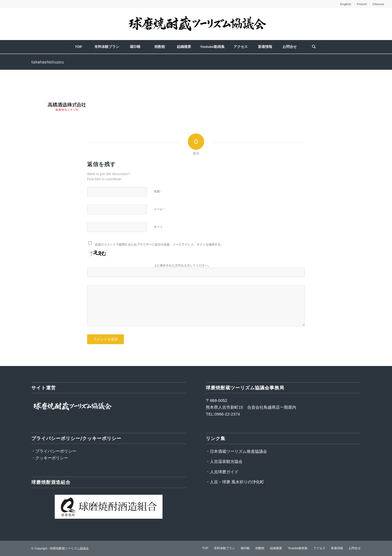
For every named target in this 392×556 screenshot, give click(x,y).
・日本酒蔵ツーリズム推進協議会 (236, 451)
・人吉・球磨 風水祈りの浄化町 (235, 482)
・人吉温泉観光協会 (224, 461)
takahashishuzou (48, 62)
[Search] (314, 47)
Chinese (378, 4)
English (346, 4)
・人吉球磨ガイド (222, 472)
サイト (158, 227)
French (362, 4)
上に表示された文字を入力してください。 (182, 265)
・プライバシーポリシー (54, 451)
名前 (158, 191)
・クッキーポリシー (50, 458)
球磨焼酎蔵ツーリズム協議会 (69, 548)
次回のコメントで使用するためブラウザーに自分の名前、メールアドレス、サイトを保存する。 (159, 245)
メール (159, 209)
